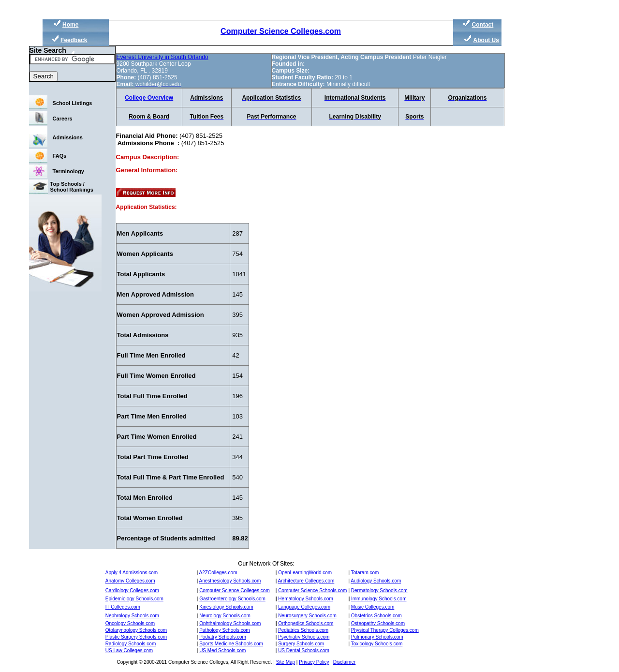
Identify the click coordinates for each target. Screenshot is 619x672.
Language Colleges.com (304, 607)
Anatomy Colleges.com (130, 581)
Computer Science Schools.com (312, 590)
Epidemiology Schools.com (134, 599)
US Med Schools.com (222, 650)
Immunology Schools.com (379, 599)
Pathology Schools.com (225, 630)
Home (70, 25)
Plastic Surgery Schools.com (136, 637)
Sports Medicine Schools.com (231, 644)
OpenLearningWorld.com (305, 573)
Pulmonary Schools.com (377, 637)
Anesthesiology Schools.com (230, 581)
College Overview (149, 98)
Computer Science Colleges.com (281, 31)
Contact (483, 25)
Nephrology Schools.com (132, 616)
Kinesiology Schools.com (226, 607)
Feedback (74, 40)
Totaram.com (365, 573)
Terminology (68, 171)
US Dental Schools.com (304, 650)
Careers (63, 119)
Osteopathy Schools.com (378, 623)
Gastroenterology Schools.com (232, 599)
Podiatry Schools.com (223, 637)
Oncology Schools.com (130, 623)
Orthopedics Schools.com (306, 623)
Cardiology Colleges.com (132, 590)
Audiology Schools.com (376, 581)
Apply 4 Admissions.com (132, 573)
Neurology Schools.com (225, 616)
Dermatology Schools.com (379, 590)
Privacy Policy (314, 662)
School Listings (73, 103)
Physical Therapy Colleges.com (385, 630)
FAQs (60, 156)
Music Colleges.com (373, 607)
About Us (486, 40)
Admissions (68, 137)
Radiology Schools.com (131, 644)
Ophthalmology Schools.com (230, 623)
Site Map (286, 662)
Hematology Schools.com (305, 599)
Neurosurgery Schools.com (307, 616)
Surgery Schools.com (301, 644)
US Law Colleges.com (129, 650)
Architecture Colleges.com (306, 581)
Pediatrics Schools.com (303, 630)
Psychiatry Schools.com (304, 637)
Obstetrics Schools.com (376, 616)
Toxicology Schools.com (377, 644)
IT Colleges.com (123, 607)
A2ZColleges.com (218, 573)
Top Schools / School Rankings (72, 187)
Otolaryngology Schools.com (136, 630)
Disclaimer (345, 662)
